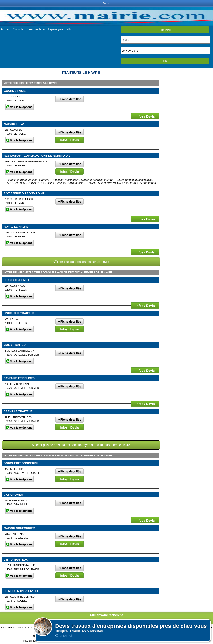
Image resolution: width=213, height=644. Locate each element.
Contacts (18, 29)
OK (165, 61)
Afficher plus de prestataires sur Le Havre (81, 262)
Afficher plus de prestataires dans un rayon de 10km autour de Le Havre (81, 445)
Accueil (5, 29)
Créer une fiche (36, 29)
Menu (106, 3)
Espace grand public (60, 29)
